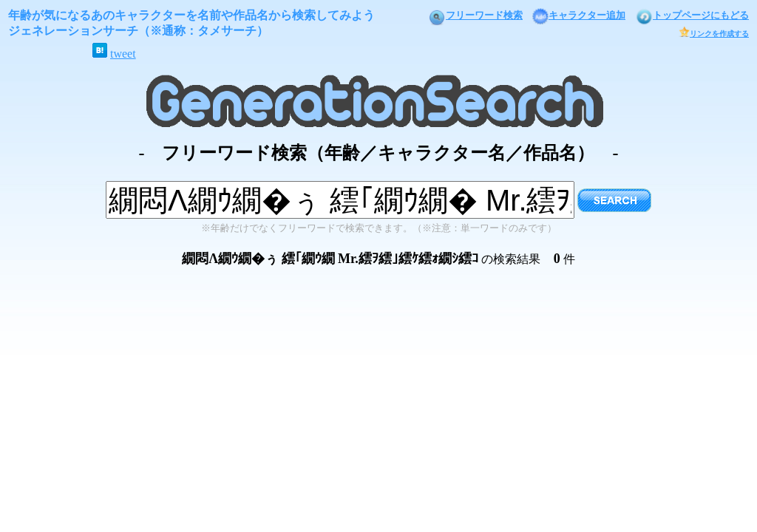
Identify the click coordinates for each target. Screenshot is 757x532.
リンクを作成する (714, 34)
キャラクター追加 (579, 15)
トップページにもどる (692, 15)
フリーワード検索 (475, 15)
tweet (123, 54)
